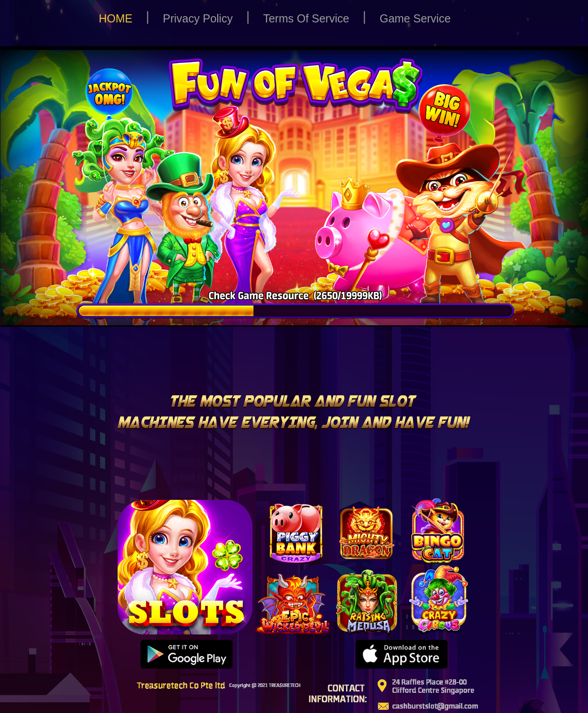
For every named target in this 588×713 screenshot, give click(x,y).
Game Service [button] (415, 18)
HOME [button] (116, 18)
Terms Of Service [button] (306, 18)
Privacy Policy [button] (198, 18)
